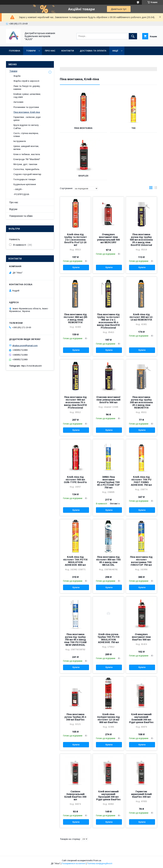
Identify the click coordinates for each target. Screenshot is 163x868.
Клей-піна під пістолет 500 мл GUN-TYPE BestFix (75, 480)
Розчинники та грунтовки (26, 107)
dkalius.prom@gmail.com (25, 345)
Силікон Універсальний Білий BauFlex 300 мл (75, 795)
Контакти (68, 51)
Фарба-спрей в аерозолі (26, 81)
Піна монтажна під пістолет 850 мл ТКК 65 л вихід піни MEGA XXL (108, 561)
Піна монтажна (83, 128)
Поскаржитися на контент (74, 864)
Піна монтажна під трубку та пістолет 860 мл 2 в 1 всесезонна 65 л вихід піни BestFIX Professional (108, 321)
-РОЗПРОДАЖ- (22, 194)
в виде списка (156, 188)
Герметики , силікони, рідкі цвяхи (27, 119)
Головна (15, 51)
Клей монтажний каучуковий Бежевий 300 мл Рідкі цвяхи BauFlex (141, 718)
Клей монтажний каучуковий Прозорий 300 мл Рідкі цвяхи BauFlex (108, 795)
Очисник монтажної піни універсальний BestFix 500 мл (108, 400)
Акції (115, 51)
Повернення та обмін (23, 59)
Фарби (17, 76)
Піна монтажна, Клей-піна (27, 112)
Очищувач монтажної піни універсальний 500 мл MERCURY (108, 238)
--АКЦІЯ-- (18, 189)
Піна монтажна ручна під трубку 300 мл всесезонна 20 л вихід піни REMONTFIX (141, 402)
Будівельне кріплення (25, 184)
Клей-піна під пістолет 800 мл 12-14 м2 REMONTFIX (141, 317)
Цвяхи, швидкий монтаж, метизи (26, 148)
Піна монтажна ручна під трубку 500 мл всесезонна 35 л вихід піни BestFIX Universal (141, 240)
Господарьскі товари (24, 179)
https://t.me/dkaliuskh (31, 366)
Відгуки (13, 209)
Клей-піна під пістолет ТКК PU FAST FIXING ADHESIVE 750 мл (141, 481)
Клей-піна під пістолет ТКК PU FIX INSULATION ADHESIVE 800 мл (75, 561)
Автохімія (18, 102)
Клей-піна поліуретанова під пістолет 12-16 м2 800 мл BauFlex (108, 718)
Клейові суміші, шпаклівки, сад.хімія (27, 96)
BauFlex (83, 176)
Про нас (50, 51)
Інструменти (20, 141)
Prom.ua (97, 861)
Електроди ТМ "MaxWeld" (27, 159)
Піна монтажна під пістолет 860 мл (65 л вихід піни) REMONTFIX (75, 318)
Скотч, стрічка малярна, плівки (26, 135)
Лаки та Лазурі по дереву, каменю (27, 88)
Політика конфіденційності (100, 864)
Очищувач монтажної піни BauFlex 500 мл (141, 637)
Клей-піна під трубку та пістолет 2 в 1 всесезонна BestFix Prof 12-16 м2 (75, 240)
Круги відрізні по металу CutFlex (26, 127)
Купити (76, 267)
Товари (31, 51)
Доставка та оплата (93, 51)
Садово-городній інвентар (27, 174)
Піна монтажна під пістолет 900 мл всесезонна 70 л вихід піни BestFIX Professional (75, 402)
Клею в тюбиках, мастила (27, 154)
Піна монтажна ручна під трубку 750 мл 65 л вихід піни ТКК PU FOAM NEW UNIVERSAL (75, 640)
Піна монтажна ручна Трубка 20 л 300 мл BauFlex (75, 717)
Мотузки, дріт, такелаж (25, 164)
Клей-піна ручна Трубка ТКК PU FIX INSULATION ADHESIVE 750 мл (108, 638)
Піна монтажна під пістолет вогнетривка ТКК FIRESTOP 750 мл (141, 561)
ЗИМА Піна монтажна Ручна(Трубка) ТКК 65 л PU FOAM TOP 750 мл (108, 482)
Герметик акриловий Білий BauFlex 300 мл (141, 794)
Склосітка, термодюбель (26, 169)
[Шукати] (133, 36)
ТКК (133, 128)
